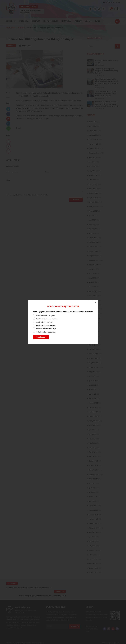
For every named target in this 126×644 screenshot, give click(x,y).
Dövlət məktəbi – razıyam (45, 316)
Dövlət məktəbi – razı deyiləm (47, 319)
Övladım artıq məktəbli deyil (46, 332)
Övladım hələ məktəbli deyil (46, 329)
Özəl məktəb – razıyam (45, 322)
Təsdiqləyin (41, 337)
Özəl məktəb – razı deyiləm (46, 325)
